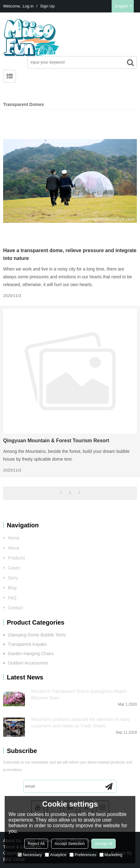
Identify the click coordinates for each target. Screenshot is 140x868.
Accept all (104, 844)
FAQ (12, 598)
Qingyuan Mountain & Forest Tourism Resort (56, 441)
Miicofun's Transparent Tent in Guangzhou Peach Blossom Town (79, 695)
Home (14, 538)
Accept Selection (70, 844)
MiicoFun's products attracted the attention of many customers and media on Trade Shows (81, 723)
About (14, 548)
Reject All (36, 844)
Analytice (56, 855)
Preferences (83, 855)
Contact (15, 608)
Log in (28, 6)
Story (13, 578)
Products (16, 558)
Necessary (30, 855)
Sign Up (47, 6)
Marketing (111, 855)
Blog (12, 588)
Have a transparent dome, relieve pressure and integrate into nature (70, 254)
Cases (14, 568)
